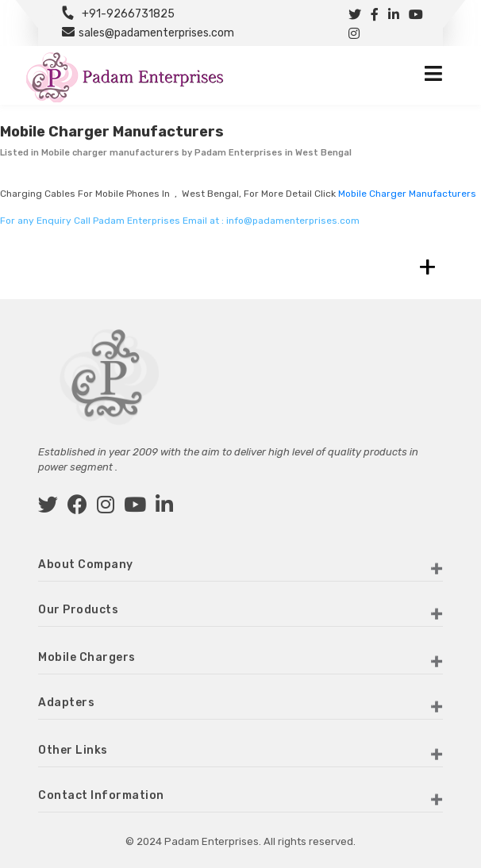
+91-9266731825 (128, 14)
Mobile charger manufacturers (407, 194)
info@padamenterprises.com (293, 221)
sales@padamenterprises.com (156, 33)
